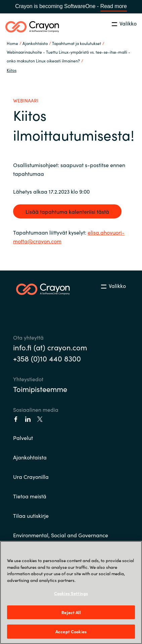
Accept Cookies (71, 631)
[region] (71, 592)
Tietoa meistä (30, 496)
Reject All (71, 612)
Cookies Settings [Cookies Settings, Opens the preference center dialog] (71, 593)
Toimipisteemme (40, 389)
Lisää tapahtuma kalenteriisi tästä (67, 211)
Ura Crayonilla (31, 477)
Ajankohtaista (30, 457)
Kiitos (12, 70)
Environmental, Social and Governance (61, 535)
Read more (114, 6)
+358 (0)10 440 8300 (47, 358)
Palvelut (23, 438)
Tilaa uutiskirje (31, 515)
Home (12, 43)
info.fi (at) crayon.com (50, 347)
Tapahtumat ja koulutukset (77, 43)
